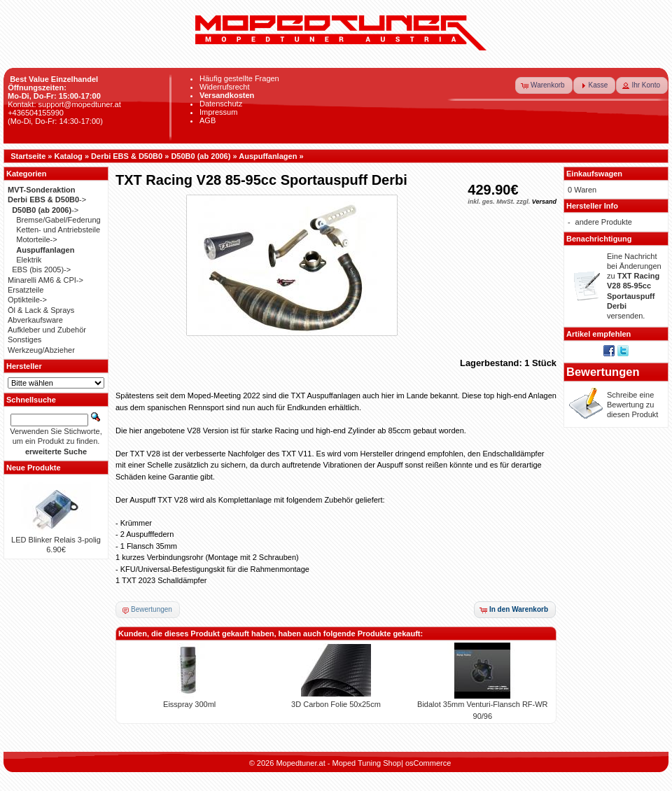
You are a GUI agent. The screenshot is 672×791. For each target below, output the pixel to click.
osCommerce (428, 763)
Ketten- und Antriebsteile (58, 230)
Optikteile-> (27, 300)
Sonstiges (24, 339)
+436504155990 (36, 113)
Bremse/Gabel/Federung (58, 220)
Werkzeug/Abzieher (41, 350)
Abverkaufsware (35, 320)
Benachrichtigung (599, 239)
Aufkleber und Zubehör (47, 330)
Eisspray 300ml (189, 704)
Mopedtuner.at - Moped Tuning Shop (338, 763)
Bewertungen (603, 372)
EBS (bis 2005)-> (41, 269)
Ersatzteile (26, 290)
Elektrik (29, 260)
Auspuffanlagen (268, 156)
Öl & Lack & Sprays (41, 310)
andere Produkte (604, 222)
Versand (544, 202)
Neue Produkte (34, 468)
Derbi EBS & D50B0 (127, 156)
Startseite (28, 156)
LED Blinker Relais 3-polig (56, 540)
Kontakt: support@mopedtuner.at (64, 104)
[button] (544, 85)
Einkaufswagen (594, 174)
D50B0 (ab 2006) (201, 156)
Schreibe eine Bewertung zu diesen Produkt (632, 405)
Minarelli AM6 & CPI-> (45, 280)
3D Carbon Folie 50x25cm (336, 704)
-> (47, 199)
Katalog (69, 156)
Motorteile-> (36, 239)
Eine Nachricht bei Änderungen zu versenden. (634, 286)
